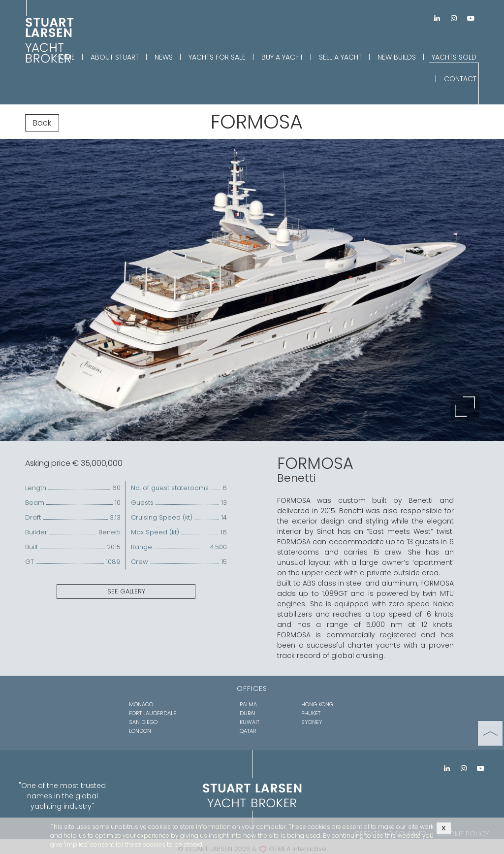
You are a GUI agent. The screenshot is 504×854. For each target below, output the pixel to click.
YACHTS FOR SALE (217, 57)
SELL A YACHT (340, 57)
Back (42, 123)
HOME (65, 57)
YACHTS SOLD (454, 57)
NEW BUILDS (397, 57)
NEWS (164, 57)
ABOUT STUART (115, 57)
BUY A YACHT (282, 57)
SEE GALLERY (126, 591)
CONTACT (460, 79)
